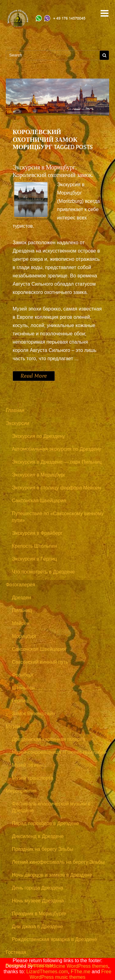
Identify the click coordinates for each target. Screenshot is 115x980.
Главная (15, 410)
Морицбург (24, 636)
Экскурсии (17, 423)
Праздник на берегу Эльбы (43, 849)
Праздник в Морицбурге (39, 914)
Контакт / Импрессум (30, 965)
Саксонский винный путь (40, 662)
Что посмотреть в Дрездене (43, 572)
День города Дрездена (38, 888)
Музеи (13, 726)
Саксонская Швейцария (39, 501)
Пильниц (22, 610)
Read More (34, 376)
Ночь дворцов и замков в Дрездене (52, 875)
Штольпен (23, 688)
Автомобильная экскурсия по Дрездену (57, 449)
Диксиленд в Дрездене (38, 836)
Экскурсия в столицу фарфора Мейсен (56, 488)
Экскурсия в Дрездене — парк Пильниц (57, 462)
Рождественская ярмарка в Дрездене (55, 939)
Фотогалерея (21, 585)
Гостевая (16, 952)
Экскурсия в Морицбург (39, 475)
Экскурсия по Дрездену (38, 436)
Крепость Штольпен (34, 546)
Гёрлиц (20, 701)
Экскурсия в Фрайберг (37, 533)
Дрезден (21, 598)
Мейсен (21, 623)
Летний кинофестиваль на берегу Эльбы (58, 862)
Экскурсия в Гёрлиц (34, 559)
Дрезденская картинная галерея (49, 739)
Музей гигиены (29, 765)
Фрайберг (23, 675)
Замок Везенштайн (34, 714)
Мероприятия (21, 791)
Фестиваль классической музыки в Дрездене (51, 807)
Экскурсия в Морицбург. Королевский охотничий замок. (53, 171)
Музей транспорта (33, 778)
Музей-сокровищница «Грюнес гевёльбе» (59, 752)
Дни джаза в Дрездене (38, 926)
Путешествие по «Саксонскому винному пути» (58, 517)
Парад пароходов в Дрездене (46, 823)
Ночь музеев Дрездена (38, 901)
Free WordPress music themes (71, 974)
